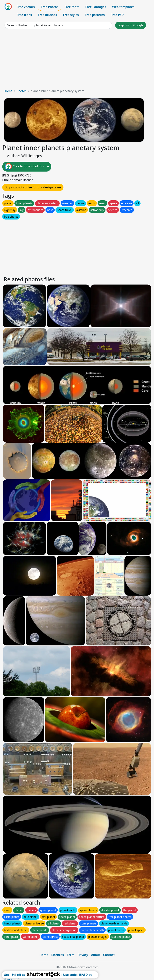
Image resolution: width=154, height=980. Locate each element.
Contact (109, 955)
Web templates (123, 7)
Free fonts (72, 7)
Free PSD (117, 15)
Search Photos (17, 25)
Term (71, 955)
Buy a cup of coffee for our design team (33, 187)
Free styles (71, 15)
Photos (21, 91)
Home (8, 91)
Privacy (83, 955)
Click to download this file (27, 167)
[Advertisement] (77, 60)
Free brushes (47, 15)
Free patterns (95, 15)
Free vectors (26, 7)
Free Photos (49, 7)
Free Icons (24, 15)
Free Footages (96, 7)
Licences (58, 955)
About (96, 955)
